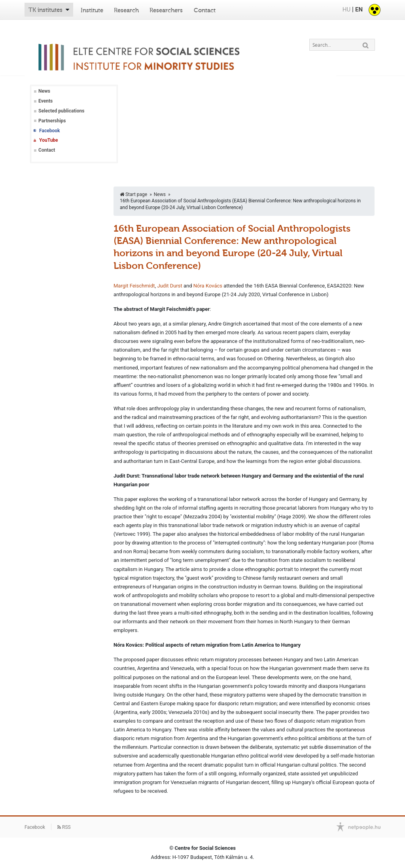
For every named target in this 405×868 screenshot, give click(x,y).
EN (359, 10)
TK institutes (45, 10)
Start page (133, 194)
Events (45, 101)
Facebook (49, 131)
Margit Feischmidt (134, 286)
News (44, 91)
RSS (64, 827)
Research (126, 10)
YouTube (49, 140)
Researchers (166, 10)
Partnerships (52, 121)
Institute (92, 10)
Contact (205, 10)
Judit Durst (169, 286)
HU (346, 10)
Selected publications (61, 111)
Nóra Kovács (208, 286)
